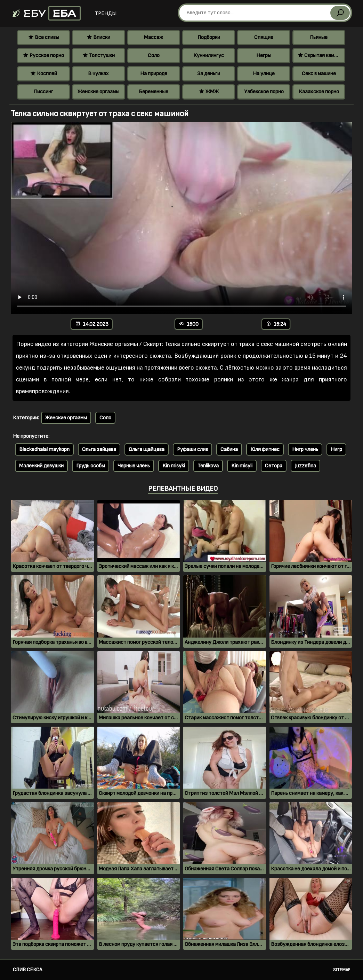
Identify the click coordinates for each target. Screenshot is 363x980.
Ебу (46, 13)
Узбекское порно (264, 92)
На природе (154, 74)
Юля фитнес (265, 449)
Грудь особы (91, 466)
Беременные (154, 92)
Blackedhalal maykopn (44, 449)
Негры (264, 56)
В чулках (98, 74)
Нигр (336, 449)
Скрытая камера (320, 56)
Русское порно (43, 56)
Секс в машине (319, 74)
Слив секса (27, 970)
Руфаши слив (192, 449)
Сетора (274, 466)
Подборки (209, 37)
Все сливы (44, 37)
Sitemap (342, 970)
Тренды (106, 13)
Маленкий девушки (41, 466)
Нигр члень (305, 449)
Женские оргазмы (98, 92)
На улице (264, 74)
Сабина (229, 449)
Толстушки (99, 56)
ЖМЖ (209, 92)
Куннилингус (209, 56)
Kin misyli (242, 466)
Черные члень (134, 466)
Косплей (44, 74)
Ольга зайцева (99, 449)
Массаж (154, 37)
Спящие (264, 37)
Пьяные (319, 37)
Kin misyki (174, 466)
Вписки (98, 37)
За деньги (209, 74)
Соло (154, 56)
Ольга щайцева (147, 449)
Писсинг (43, 92)
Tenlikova (208, 466)
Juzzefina (305, 466)
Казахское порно (319, 92)
